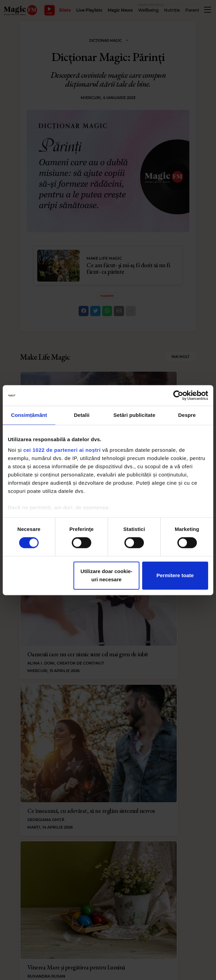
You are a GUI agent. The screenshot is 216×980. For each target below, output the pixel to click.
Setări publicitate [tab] (134, 415)
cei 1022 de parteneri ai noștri (62, 450)
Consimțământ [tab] (29, 415)
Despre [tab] (187, 415)
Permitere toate (175, 575)
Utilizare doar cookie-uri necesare (107, 575)
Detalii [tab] (82, 415)
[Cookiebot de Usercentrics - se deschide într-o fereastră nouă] (178, 395)
